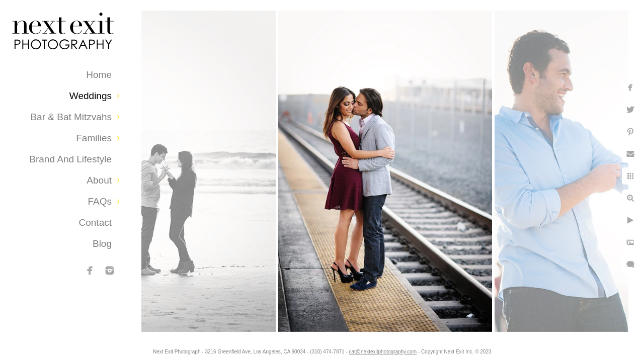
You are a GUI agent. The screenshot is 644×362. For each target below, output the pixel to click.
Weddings (91, 96)
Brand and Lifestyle (70, 159)
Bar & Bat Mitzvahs (71, 117)
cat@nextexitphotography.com (391, 349)
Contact (95, 222)
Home (99, 75)
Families (94, 138)
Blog (102, 244)
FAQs (100, 201)
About (99, 180)
